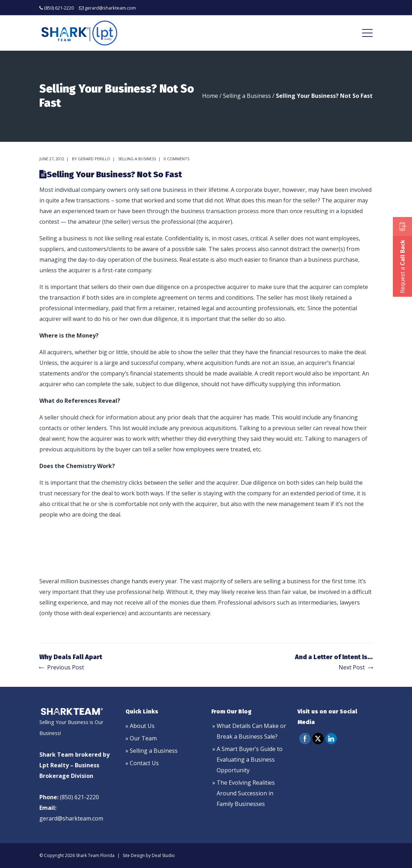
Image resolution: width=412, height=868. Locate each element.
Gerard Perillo (94, 159)
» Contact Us (142, 763)
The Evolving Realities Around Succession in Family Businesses (246, 793)
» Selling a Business (152, 751)
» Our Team (141, 738)
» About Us (140, 726)
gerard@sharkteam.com (110, 8)
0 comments (177, 159)
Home (210, 96)
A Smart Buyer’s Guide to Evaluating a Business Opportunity (250, 759)
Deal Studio (163, 855)
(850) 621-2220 (59, 8)
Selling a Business (247, 96)
